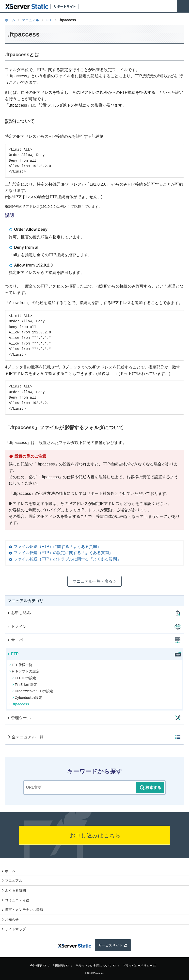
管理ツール (19, 718)
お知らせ (12, 920)
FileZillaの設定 (25, 685)
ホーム (10, 871)
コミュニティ (17, 900)
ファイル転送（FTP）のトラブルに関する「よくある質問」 (67, 559)
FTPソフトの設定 (24, 671)
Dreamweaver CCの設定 (33, 691)
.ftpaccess (19, 704)
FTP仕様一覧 (21, 665)
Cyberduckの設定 (27, 698)
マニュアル (14, 881)
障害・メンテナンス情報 (24, 910)
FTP (13, 654)
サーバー (17, 640)
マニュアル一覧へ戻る (94, 581)
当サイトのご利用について (96, 966)
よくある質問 (15, 890)
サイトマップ (15, 929)
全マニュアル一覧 (25, 737)
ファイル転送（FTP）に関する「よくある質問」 (57, 547)
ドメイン (17, 626)
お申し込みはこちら (95, 836)
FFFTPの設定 (24, 678)
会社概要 (38, 966)
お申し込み (19, 613)
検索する (150, 788)
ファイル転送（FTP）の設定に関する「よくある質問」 (63, 553)
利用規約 (61, 966)
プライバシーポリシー (139, 966)
